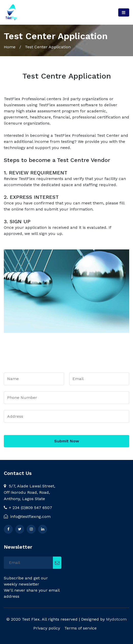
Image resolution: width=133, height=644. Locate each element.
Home (10, 47)
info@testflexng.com (27, 516)
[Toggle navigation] (124, 12)
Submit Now (67, 441)
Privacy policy (47, 628)
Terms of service (80, 628)
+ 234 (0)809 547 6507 (28, 508)
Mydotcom (116, 619)
